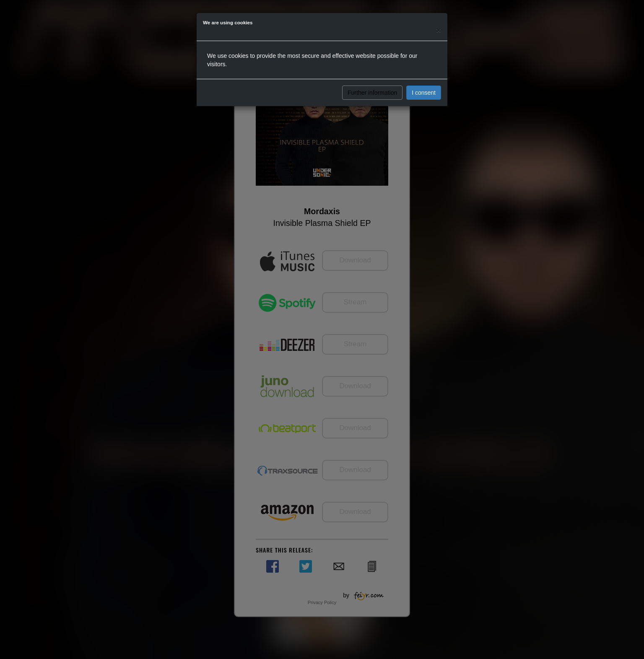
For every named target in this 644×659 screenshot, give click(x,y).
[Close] (439, 30)
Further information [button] (372, 93)
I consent (424, 93)
